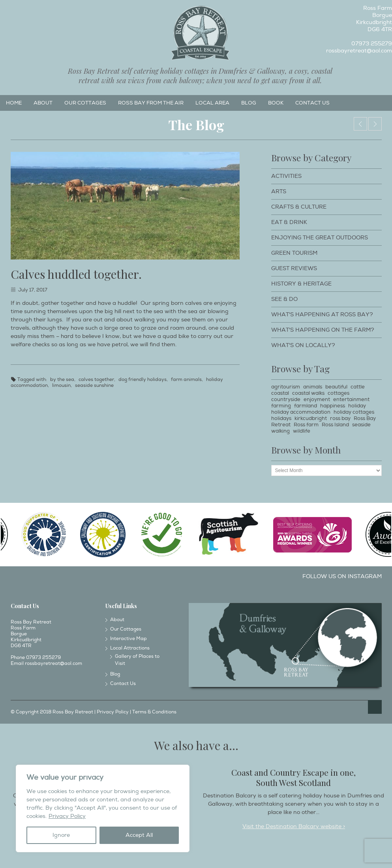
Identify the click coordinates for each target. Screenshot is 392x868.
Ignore (61, 835)
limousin (61, 385)
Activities (286, 176)
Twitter (32, 10)
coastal (280, 393)
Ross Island (335, 425)
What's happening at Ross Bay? (322, 315)
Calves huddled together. (76, 274)
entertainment (351, 399)
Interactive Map (128, 639)
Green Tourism (294, 253)
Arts (279, 191)
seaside (361, 425)
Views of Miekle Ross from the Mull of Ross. (360, 124)
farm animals (186, 380)
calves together (96, 380)
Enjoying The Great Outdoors (320, 238)
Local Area (212, 103)
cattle (358, 387)
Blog (249, 103)
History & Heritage (301, 284)
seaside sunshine (94, 385)
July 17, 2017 (33, 290)
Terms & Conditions (154, 712)
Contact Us (312, 103)
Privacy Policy (67, 816)
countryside (286, 399)
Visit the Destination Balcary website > (294, 826)
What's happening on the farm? (323, 330)
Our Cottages (85, 103)
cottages (339, 393)
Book (276, 103)
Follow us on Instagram (342, 576)
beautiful (336, 387)
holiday (357, 406)
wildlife (302, 431)
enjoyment (317, 399)
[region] (103, 808)
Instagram (19, 10)
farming (281, 406)
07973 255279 (372, 44)
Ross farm (306, 425)
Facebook (6, 10)
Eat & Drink (289, 222)
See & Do (284, 299)
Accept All (139, 835)
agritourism (286, 387)
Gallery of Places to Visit (137, 660)
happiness (333, 406)
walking (280, 431)
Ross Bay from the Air (151, 103)
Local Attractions (130, 648)
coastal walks (308, 393)
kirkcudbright (311, 418)
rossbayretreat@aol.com (359, 51)
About (43, 103)
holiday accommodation (301, 412)
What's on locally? (303, 345)
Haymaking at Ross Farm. (375, 124)
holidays (281, 418)
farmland (306, 406)
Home (14, 103)
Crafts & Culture (299, 207)
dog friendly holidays (143, 380)
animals (313, 387)
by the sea (62, 380)
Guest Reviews (294, 268)
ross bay (340, 418)
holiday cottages (354, 412)
